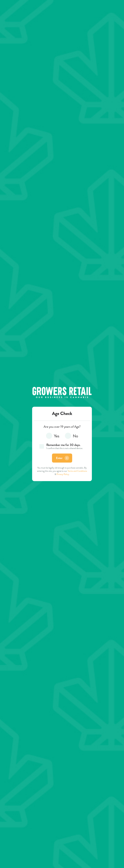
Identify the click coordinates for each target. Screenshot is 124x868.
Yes (53, 436)
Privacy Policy (63, 474)
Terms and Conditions (77, 471)
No (72, 436)
